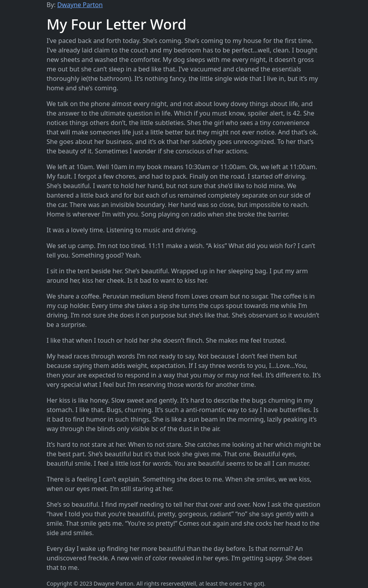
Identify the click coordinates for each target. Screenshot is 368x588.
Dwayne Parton (80, 5)
